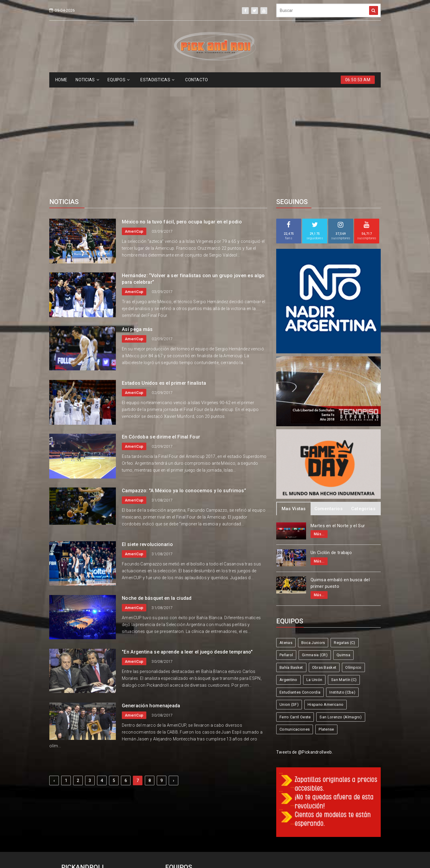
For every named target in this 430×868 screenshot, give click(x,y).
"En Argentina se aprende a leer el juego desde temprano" (187, 543)
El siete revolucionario (147, 435)
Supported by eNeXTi (215, 864)
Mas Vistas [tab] (294, 399)
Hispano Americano (325, 595)
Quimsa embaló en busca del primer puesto (340, 474)
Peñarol (286, 546)
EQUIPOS (119, 80)
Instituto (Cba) (342, 583)
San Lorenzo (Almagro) (341, 608)
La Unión (314, 570)
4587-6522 (76, 787)
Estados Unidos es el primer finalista (164, 274)
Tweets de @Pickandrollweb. (305, 643)
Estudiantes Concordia (300, 583)
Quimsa (343, 546)
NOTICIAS (87, 80)
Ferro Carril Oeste (295, 608)
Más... (319, 425)
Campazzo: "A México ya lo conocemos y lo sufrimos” (184, 381)
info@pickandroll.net (86, 776)
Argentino (288, 570)
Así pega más (137, 220)
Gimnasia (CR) (315, 546)
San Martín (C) (344, 570)
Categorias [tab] (363, 399)
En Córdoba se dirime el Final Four (161, 328)
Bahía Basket (291, 558)
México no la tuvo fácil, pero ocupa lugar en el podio (182, 112)
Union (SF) (289, 595)
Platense (326, 620)
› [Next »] (173, 671)
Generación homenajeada (151, 596)
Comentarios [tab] (328, 399)
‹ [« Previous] (54, 671)
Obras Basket (324, 558)
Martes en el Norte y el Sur (338, 416)
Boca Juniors (313, 533)
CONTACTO (196, 80)
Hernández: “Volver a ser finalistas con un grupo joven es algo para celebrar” (193, 170)
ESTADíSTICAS (157, 80)
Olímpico (353, 558)
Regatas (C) (344, 533)
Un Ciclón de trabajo (331, 443)
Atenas (286, 533)
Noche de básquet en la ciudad (157, 489)
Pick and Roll (232, 842)
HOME (61, 80)
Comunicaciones (295, 620)
